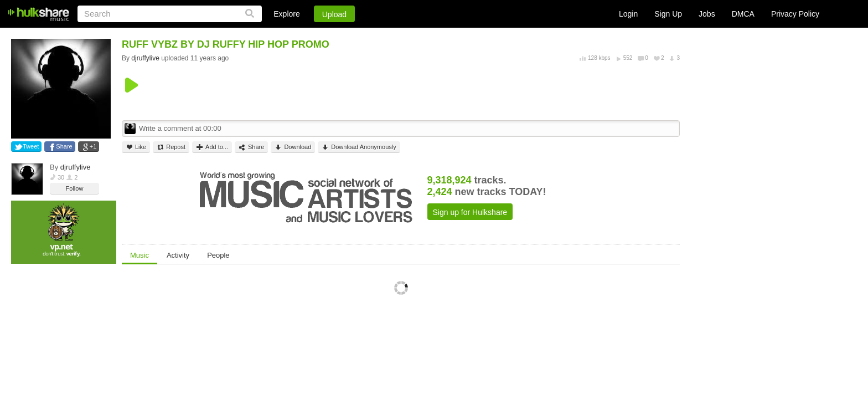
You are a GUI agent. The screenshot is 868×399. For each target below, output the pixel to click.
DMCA (743, 14)
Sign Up (668, 14)
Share (64, 146)
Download (293, 147)
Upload (334, 14)
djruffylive (76, 167)
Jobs (707, 14)
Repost (171, 147)
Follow (75, 188)
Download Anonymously (359, 147)
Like (136, 147)
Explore (286, 14)
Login (628, 14)
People (218, 255)
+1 (93, 146)
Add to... (212, 147)
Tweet (31, 146)
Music (139, 255)
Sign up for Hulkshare (470, 212)
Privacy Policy (795, 14)
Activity (178, 255)
